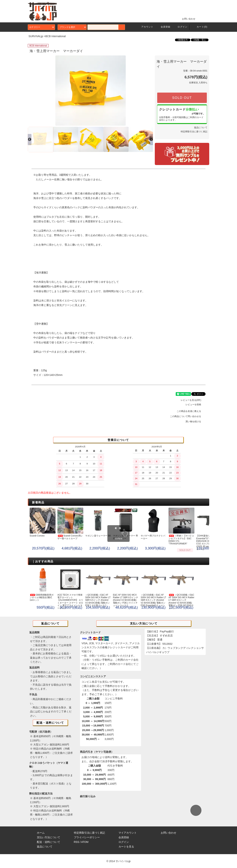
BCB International (56, 36)
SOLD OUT (182, 98)
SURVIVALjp (36, 36)
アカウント (145, 27)
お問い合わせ (186, 19)
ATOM (85, 842)
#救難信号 (183, 40)
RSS (77, 842)
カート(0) (200, 27)
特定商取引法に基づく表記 (194, 132)
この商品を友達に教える (191, 411)
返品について (201, 128)
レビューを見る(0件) (193, 400)
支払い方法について (49, 837)
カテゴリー (41, 27)
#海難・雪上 (200, 40)
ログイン (180, 27)
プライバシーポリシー (87, 837)
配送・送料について (49, 842)
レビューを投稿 (196, 405)
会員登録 (163, 27)
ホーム (41, 833)
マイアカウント (128, 833)
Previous (32, 91)
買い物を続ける (196, 422)
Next (148, 91)
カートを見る (126, 847)
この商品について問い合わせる (188, 416)
